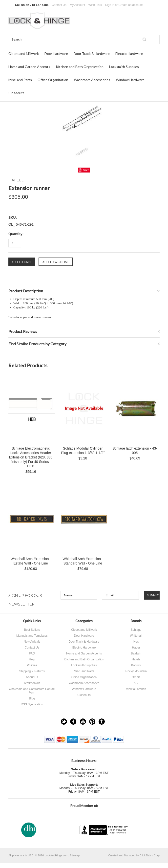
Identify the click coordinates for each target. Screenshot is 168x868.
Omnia (136, 677)
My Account (77, 5)
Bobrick (136, 665)
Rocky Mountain (136, 671)
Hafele (136, 659)
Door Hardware (56, 54)
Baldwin (136, 653)
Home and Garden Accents (29, 67)
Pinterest (92, 722)
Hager (136, 648)
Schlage (136, 630)
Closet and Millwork (24, 54)
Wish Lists (95, 5)
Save (86, 170)
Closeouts (16, 93)
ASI (136, 683)
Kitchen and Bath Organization (80, 67)
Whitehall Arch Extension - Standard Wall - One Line (83, 561)
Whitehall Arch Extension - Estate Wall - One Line (31, 561)
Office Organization (53, 80)
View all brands (136, 689)
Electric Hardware (129, 54)
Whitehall (136, 636)
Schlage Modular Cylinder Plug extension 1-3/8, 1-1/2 (83, 451)
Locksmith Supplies (124, 67)
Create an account (131, 5)
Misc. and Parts (20, 80)
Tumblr (102, 722)
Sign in (110, 5)
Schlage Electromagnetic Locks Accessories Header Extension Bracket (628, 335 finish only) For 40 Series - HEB (31, 457)
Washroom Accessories (92, 80)
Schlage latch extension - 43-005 (135, 451)
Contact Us (59, 5)
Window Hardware (130, 80)
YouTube (83, 722)
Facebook (73, 722)
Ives (136, 642)
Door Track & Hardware (92, 54)
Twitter (64, 722)
